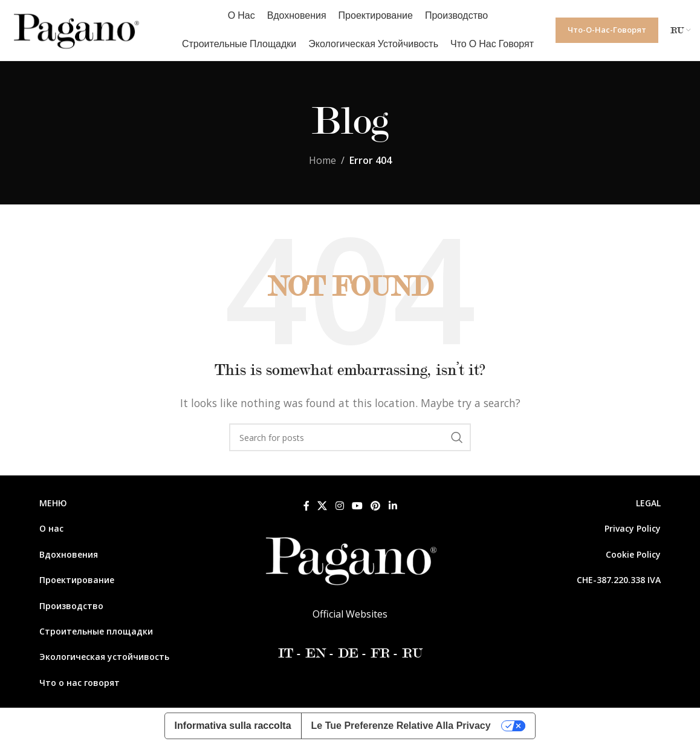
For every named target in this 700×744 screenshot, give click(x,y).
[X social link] (322, 506)
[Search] (350, 437)
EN (314, 653)
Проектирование (77, 580)
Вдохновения (69, 554)
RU (410, 653)
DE (348, 653)
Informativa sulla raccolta (233, 726)
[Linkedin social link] (393, 506)
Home (322, 160)
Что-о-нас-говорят (607, 30)
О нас (51, 528)
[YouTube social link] (357, 506)
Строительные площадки (96, 631)
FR (380, 653)
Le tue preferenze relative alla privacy (401, 726)
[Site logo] (76, 29)
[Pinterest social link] (376, 506)
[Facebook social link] (306, 506)
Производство (71, 606)
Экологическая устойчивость (104, 657)
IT (286, 653)
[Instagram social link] (339, 506)
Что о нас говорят (79, 683)
